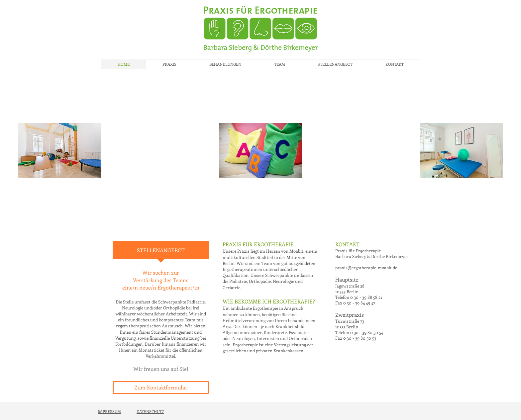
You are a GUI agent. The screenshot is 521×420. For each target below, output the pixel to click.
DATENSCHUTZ (150, 411)
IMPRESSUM (109, 411)
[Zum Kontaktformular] (161, 387)
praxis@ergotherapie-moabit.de (366, 267)
